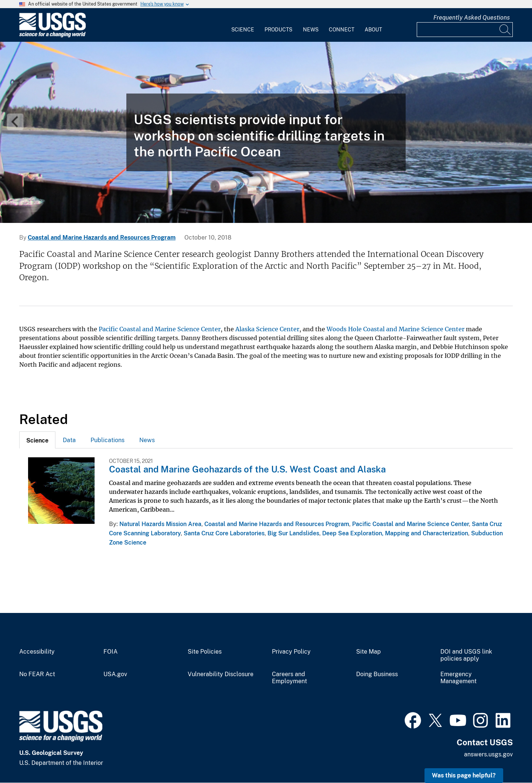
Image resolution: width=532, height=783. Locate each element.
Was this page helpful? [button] (464, 775)
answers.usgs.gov (488, 754)
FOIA (110, 652)
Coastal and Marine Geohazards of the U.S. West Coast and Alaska (247, 469)
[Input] (465, 30)
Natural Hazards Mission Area (160, 524)
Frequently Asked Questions (472, 18)
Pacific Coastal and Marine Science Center (160, 329)
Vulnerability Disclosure (221, 674)
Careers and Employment (289, 678)
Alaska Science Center (267, 329)
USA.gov (115, 674)
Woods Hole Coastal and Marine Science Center (395, 329)
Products (278, 30)
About (373, 30)
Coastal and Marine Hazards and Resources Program (102, 238)
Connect (342, 30)
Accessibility (37, 652)
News (311, 30)
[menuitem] (243, 25)
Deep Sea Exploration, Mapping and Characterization (395, 533)
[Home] (52, 36)
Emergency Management (458, 678)
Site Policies (205, 652)
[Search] (505, 30)
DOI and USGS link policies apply (466, 655)
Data (69, 440)
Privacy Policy (291, 652)
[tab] (37, 440)
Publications (108, 440)
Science (243, 30)
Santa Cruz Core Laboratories (224, 533)
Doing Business (377, 674)
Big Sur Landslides (293, 533)
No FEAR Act (37, 674)
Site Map (369, 652)
